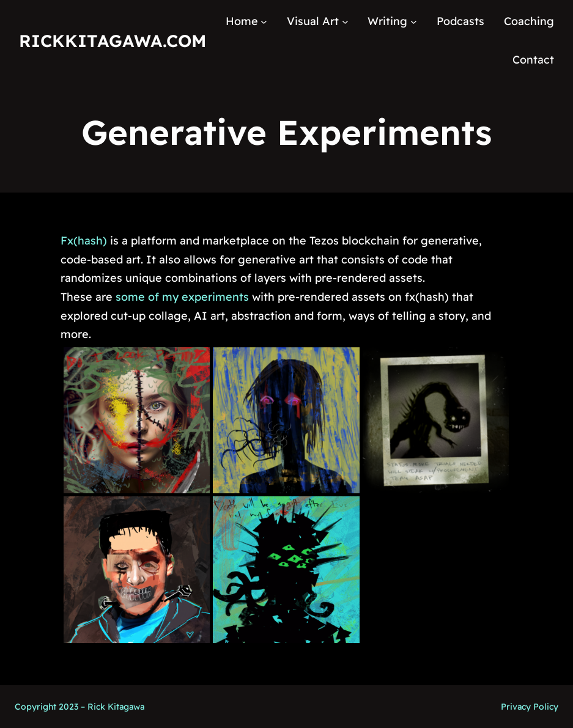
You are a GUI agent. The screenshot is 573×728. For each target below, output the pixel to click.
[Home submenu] (264, 22)
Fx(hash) (84, 241)
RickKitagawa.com (113, 41)
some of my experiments (182, 297)
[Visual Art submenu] (345, 22)
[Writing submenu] (414, 22)
